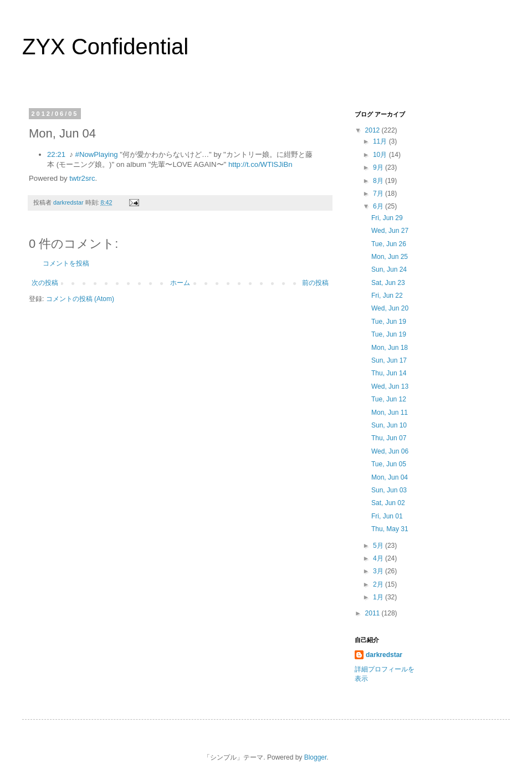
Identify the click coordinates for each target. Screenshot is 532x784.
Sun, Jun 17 (389, 360)
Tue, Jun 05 (389, 464)
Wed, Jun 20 (390, 308)
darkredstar (384, 655)
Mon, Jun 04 (390, 477)
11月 (381, 141)
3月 (379, 571)
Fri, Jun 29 (387, 218)
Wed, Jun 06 (390, 451)
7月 (379, 194)
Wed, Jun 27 (390, 231)
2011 (374, 613)
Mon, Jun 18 (390, 348)
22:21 (56, 154)
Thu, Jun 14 (389, 373)
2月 (379, 584)
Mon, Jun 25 (390, 257)
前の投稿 (315, 283)
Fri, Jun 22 (387, 296)
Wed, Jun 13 (390, 386)
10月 (381, 155)
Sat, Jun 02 (388, 503)
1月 (379, 597)
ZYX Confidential (105, 47)
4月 (379, 558)
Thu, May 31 (390, 529)
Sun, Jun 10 (389, 425)
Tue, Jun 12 (389, 399)
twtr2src (82, 178)
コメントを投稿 (66, 263)
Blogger (316, 757)
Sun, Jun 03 (389, 490)
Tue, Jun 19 (389, 322)
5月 (379, 546)
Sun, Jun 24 (389, 269)
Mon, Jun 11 (390, 413)
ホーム (180, 283)
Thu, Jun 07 (389, 438)
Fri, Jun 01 (387, 516)
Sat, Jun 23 (388, 283)
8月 (379, 181)
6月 (379, 206)
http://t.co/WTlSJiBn (260, 164)
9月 (379, 167)
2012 (374, 130)
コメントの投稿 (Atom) (80, 299)
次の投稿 (45, 283)
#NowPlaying (97, 154)
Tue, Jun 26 (389, 244)
